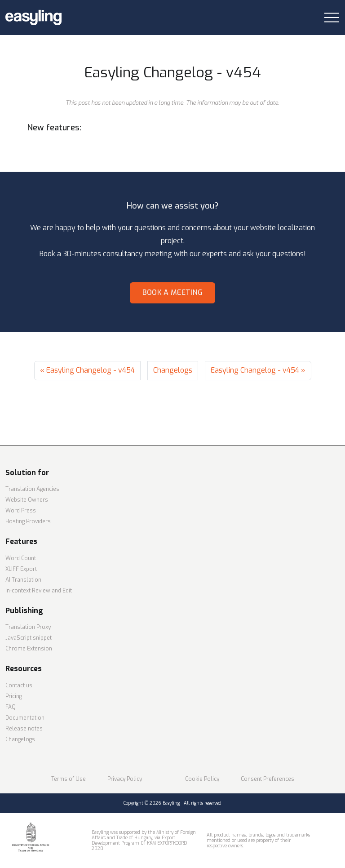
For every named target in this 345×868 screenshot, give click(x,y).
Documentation (25, 718)
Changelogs (173, 370)
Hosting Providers (28, 521)
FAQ (11, 707)
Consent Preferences (268, 779)
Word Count (21, 558)
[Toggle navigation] (332, 18)
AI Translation (23, 580)
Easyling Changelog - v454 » (258, 370)
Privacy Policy (125, 779)
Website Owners (27, 500)
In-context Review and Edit (39, 591)
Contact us (19, 685)
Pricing (14, 696)
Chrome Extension (29, 649)
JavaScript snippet (29, 638)
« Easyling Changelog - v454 (87, 370)
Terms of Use (69, 779)
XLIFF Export (21, 569)
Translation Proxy (28, 627)
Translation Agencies (32, 489)
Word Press (21, 511)
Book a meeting (172, 292)
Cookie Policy (202, 779)
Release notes (24, 729)
